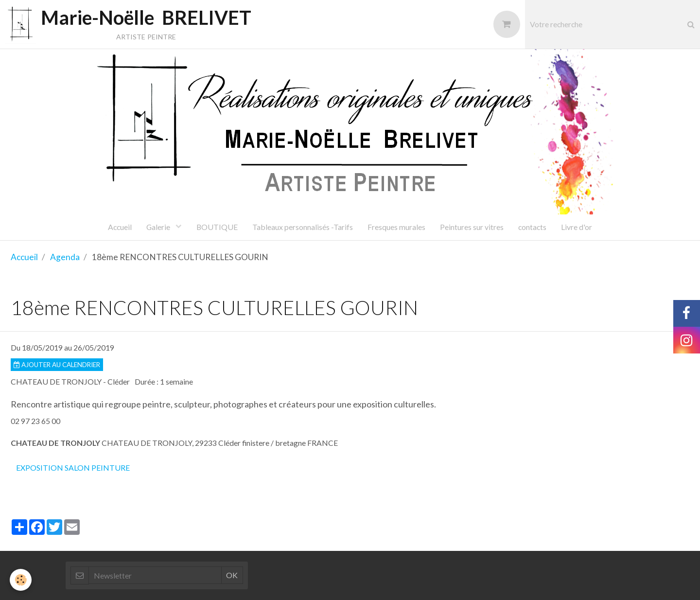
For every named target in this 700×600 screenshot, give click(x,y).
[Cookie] (21, 580)
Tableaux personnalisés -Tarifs (303, 227)
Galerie (159, 227)
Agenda (65, 257)
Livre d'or (577, 227)
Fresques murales (396, 227)
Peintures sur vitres (472, 227)
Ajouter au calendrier (57, 365)
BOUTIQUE (217, 227)
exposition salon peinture (73, 468)
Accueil (120, 227)
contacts (532, 227)
